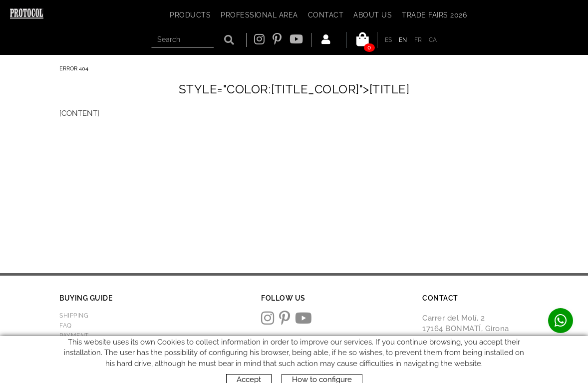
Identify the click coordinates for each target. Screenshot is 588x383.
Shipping (74, 316)
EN (403, 40)
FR (418, 40)
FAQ (66, 326)
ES (389, 40)
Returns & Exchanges (97, 346)
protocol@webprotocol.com (475, 366)
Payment (74, 336)
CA (433, 40)
